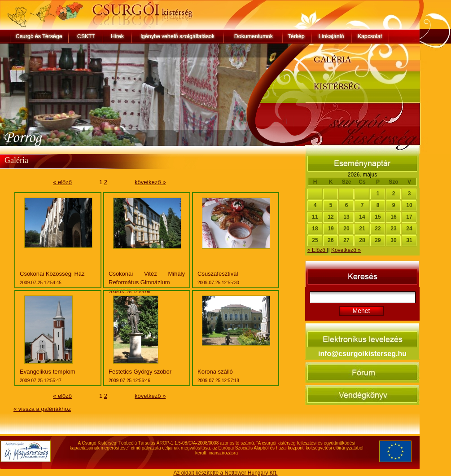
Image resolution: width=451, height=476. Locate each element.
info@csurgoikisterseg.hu (362, 354)
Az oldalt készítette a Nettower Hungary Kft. (225, 473)
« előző (62, 182)
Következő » (346, 250)
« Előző (317, 250)
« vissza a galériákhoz (42, 409)
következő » (150, 182)
